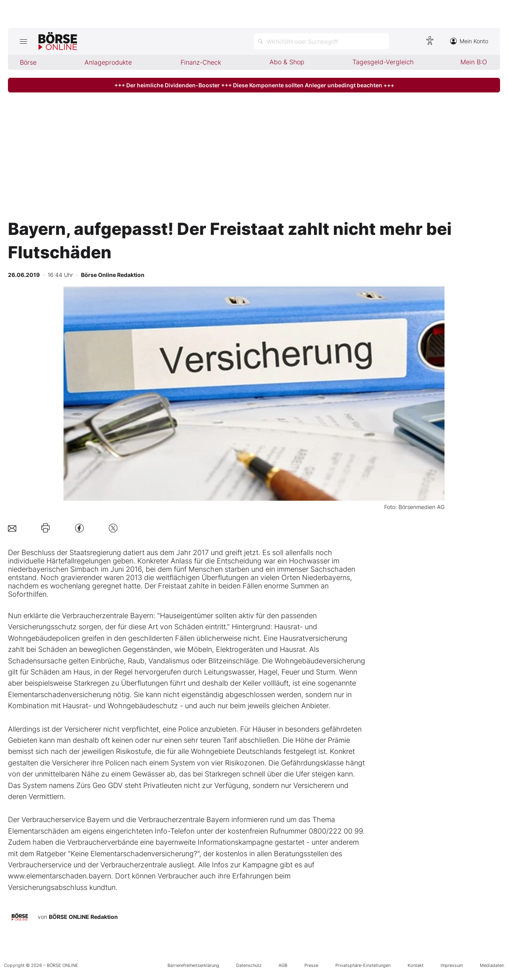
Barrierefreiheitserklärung (193, 965)
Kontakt (416, 965)
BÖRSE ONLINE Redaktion (83, 917)
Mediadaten (492, 965)
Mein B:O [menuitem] (474, 62)
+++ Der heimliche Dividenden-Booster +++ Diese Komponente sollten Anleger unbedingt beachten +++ (254, 85)
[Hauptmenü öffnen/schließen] (23, 41)
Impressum (452, 965)
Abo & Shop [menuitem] (287, 62)
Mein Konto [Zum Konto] (469, 41)
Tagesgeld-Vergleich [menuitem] (383, 62)
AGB (283, 965)
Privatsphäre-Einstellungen (363, 965)
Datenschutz (249, 965)
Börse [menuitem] (28, 62)
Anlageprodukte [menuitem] (108, 62)
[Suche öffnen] (321, 41)
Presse (311, 965)
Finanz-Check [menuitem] (201, 62)
